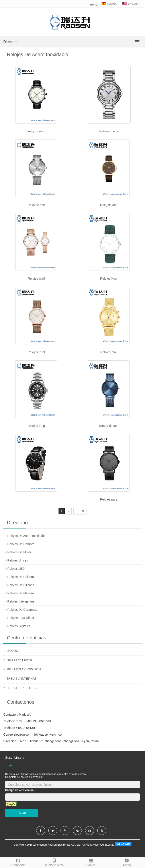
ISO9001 (13, 651)
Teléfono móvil (55, 862)
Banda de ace (109, 426)
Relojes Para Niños (21, 618)
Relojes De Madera (21, 593)
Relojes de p (36, 426)
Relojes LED (16, 569)
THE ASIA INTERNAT (21, 679)
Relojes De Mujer (19, 552)
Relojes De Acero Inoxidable (27, 536)
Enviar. (22, 813)
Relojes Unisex (18, 560)
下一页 (80, 511)
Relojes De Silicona (21, 585)
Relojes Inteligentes (21, 601)
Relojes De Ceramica (22, 610)
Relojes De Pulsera (21, 577)
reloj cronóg (36, 131)
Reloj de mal (36, 352)
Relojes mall (36, 279)
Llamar (91, 862)
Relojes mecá (109, 131)
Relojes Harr (109, 279)
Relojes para (109, 499)
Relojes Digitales (19, 626)
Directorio (11, 42)
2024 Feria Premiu (19, 660)
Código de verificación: (20, 790)
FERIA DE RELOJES (21, 688)
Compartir (18, 862)
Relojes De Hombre (21, 544)
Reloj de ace (36, 205)
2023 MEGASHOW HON (24, 669)
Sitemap (109, 845)
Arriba (127, 862)
